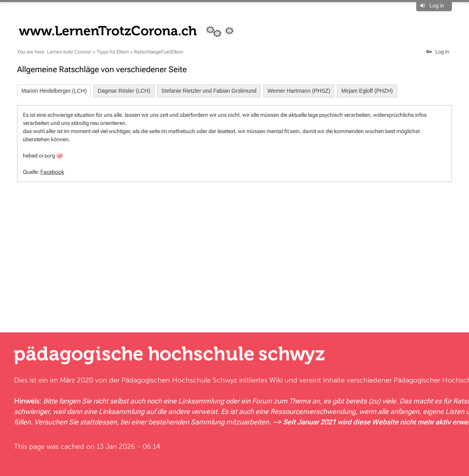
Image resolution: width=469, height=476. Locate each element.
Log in (437, 5)
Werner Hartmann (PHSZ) (299, 91)
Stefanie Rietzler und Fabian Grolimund (209, 91)
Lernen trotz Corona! (69, 52)
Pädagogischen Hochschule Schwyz (179, 380)
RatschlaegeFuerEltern (159, 52)
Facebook (52, 172)
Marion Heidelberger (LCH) (54, 91)
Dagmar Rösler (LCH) (124, 91)
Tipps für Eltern (113, 52)
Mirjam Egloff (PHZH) (367, 91)
